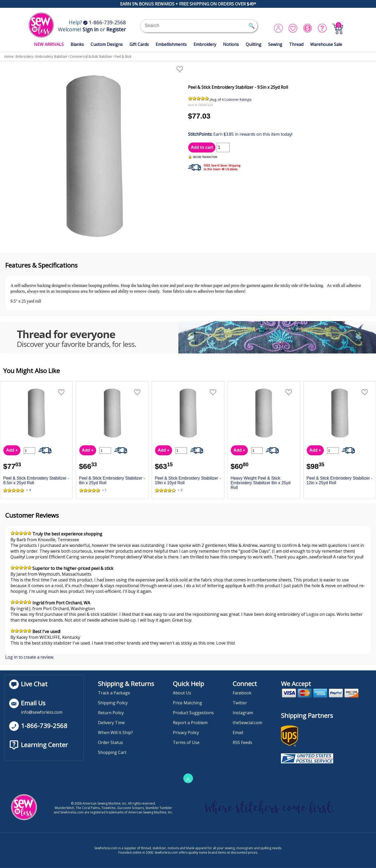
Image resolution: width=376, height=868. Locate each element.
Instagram (243, 713)
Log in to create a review (29, 657)
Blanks (77, 44)
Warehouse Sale (326, 44)
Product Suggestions (193, 713)
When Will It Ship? (115, 733)
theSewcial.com (247, 723)
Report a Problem (190, 723)
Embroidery (205, 44)
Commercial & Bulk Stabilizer (91, 57)
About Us (182, 693)
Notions (231, 44)
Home (9, 57)
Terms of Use (186, 742)
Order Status (110, 742)
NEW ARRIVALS (49, 44)
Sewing (275, 44)
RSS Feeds (242, 742)
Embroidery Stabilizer (51, 57)
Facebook (242, 693)
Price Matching (187, 703)
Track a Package (114, 693)
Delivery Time (111, 723)
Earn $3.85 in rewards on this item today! (240, 134)
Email (238, 733)
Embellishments (171, 44)
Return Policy (111, 713)
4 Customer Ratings (236, 100)
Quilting (254, 44)
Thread (296, 44)
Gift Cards (139, 44)
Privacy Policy (186, 733)
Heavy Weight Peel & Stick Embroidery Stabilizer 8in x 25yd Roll (260, 483)
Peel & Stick (123, 57)
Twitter (240, 703)
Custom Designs (107, 44)
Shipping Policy (113, 703)
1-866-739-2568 (105, 22)
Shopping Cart (112, 752)
